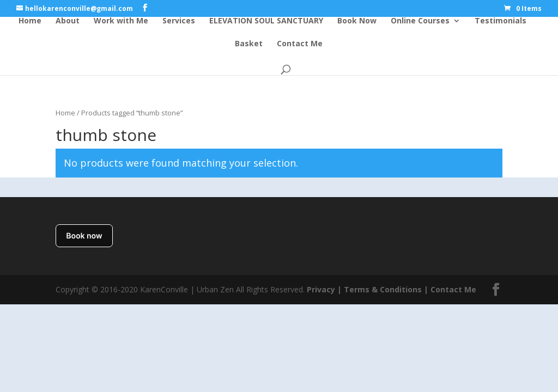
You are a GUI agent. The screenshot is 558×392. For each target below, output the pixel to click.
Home (30, 21)
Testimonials (501, 21)
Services (179, 21)
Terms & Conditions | (386, 289)
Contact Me (300, 44)
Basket (249, 44)
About (68, 21)
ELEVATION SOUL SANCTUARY (266, 21)
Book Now (357, 21)
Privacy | (324, 289)
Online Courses (420, 21)
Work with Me (121, 21)
